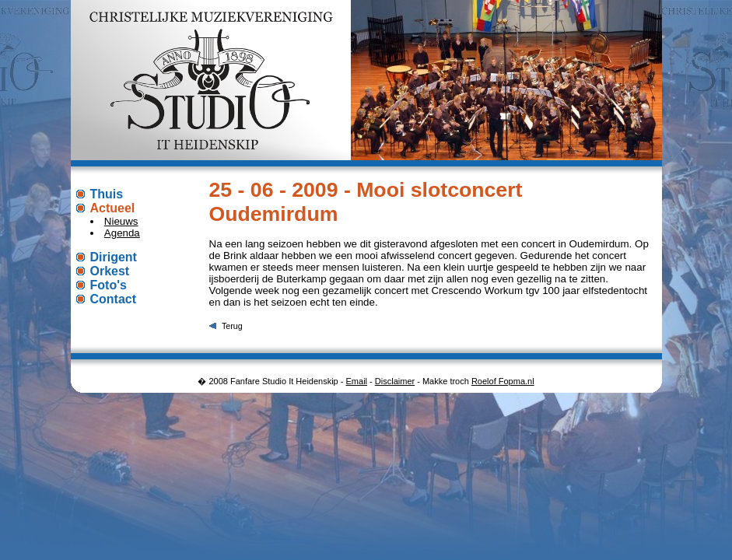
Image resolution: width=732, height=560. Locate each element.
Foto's (109, 285)
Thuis (107, 194)
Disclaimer (395, 381)
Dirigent (114, 257)
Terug (232, 326)
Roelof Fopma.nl (503, 381)
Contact (114, 299)
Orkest (110, 271)
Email (357, 381)
